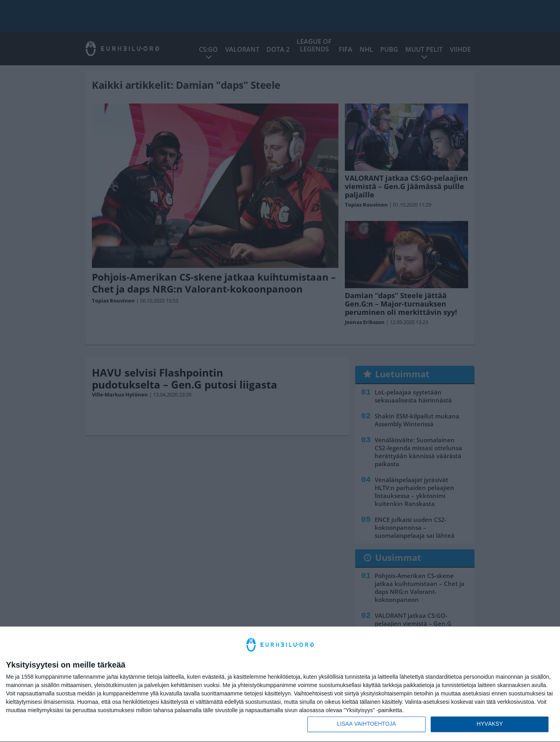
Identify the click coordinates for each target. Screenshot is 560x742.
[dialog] (280, 684)
